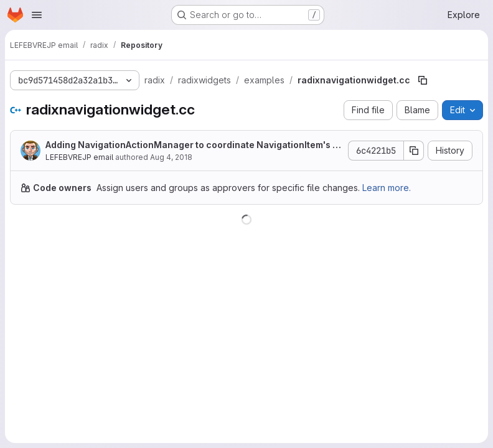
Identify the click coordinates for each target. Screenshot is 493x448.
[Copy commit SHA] (414, 151)
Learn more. (387, 188)
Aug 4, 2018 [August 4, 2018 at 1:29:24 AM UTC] (171, 157)
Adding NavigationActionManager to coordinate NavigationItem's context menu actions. (192, 145)
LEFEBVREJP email (79, 157)
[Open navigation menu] (37, 15)
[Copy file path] (423, 80)
